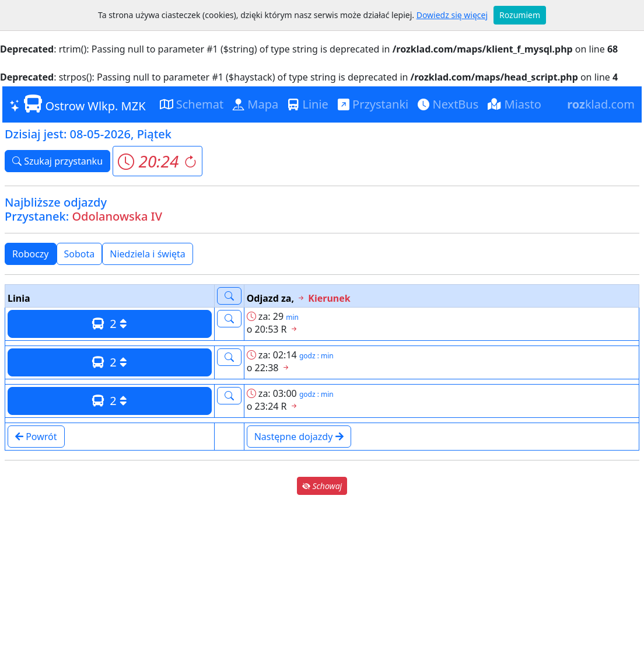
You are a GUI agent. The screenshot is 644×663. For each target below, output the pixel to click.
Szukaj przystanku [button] (57, 161)
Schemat (192, 104)
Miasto (514, 104)
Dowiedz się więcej (452, 15)
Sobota (80, 254)
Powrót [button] (36, 437)
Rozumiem (520, 15)
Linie (308, 104)
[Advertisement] (322, 579)
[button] (157, 161)
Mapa (256, 104)
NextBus (448, 104)
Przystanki (373, 104)
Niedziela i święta (148, 254)
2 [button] (110, 324)
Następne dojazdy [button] (299, 437)
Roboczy (31, 254)
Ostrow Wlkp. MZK (78, 104)
